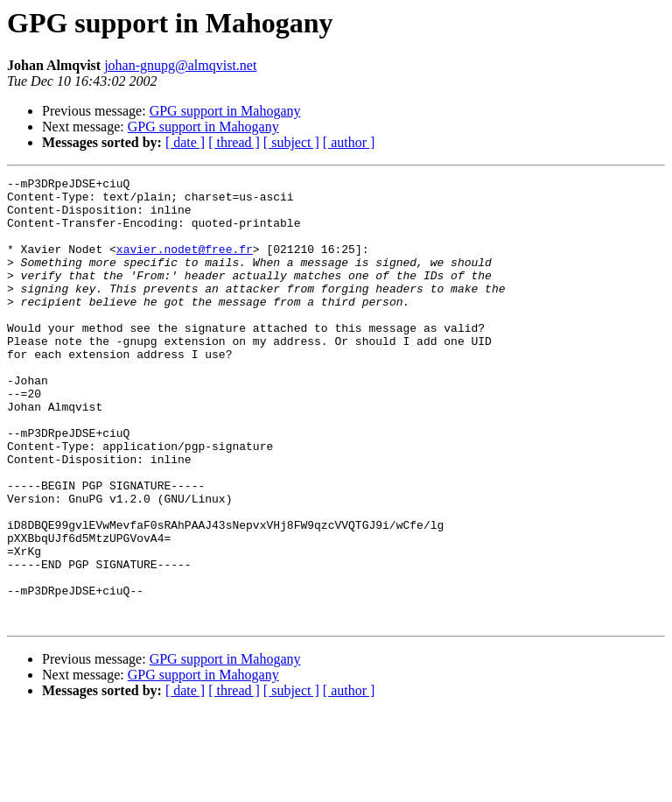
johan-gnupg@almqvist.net (180, 65)
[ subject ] (291, 142)
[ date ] (185, 142)
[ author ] (349, 142)
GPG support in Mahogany (225, 111)
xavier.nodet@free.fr (185, 264)
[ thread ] (234, 142)
